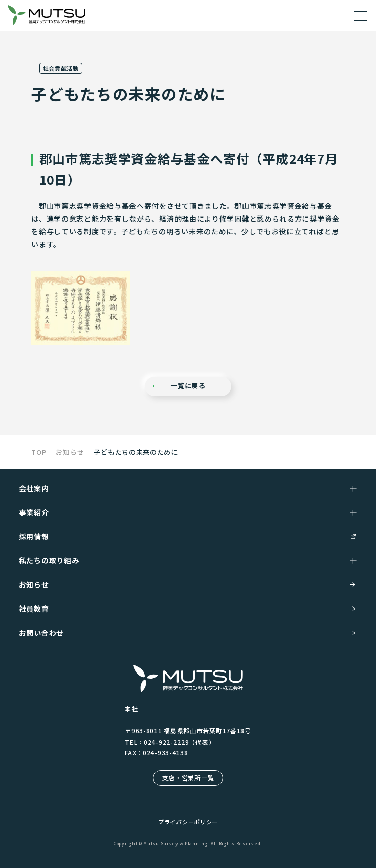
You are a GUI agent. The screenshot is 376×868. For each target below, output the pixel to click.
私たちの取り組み (49, 560)
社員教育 (34, 609)
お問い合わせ (41, 633)
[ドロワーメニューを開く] (360, 16)
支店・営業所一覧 (188, 778)
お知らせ (34, 584)
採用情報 (34, 536)
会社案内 (34, 488)
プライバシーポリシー (188, 822)
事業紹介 (34, 512)
